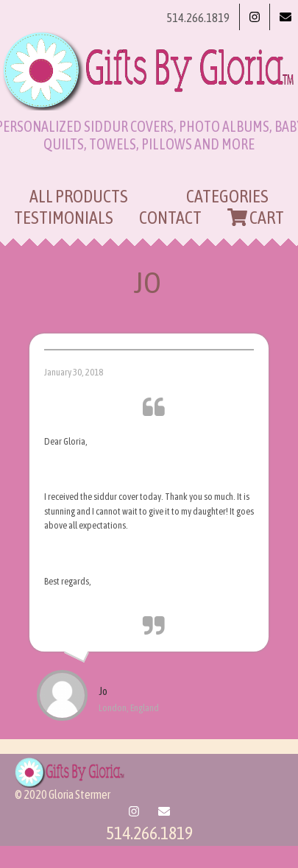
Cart (256, 218)
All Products (79, 196)
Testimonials (64, 218)
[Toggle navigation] (149, 172)
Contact (170, 218)
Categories (227, 196)
